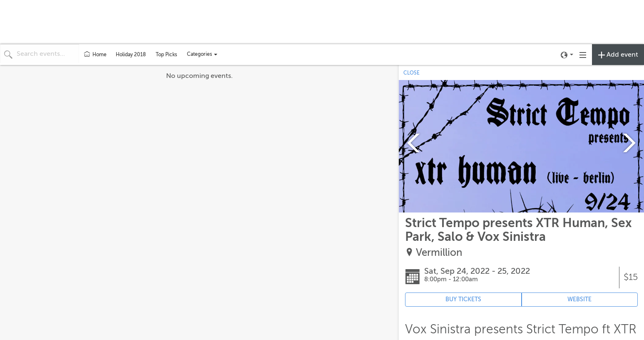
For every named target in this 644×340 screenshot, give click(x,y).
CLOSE (412, 73)
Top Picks (166, 55)
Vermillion (439, 253)
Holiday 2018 (131, 55)
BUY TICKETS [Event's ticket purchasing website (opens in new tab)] (463, 299)
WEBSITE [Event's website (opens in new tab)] (579, 299)
